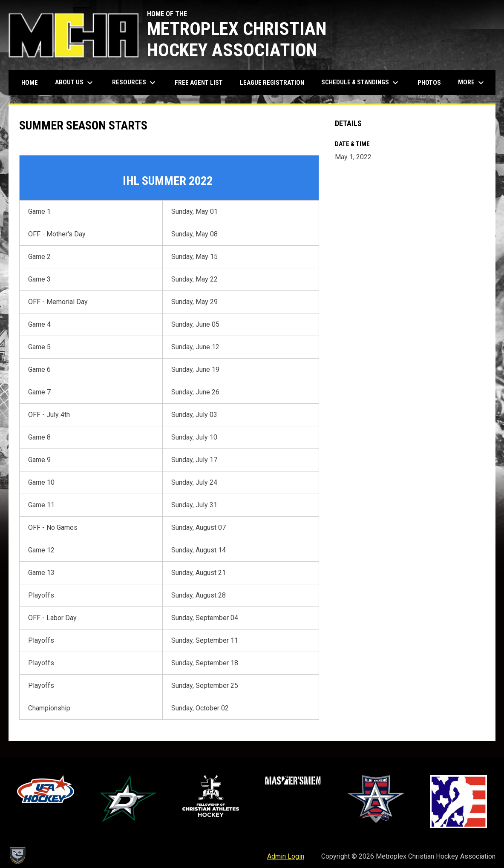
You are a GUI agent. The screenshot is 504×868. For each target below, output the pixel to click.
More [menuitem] (472, 83)
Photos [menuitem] (429, 83)
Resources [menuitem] (135, 83)
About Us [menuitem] (75, 83)
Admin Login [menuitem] (286, 856)
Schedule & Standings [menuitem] (361, 83)
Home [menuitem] (30, 83)
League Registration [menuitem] (272, 83)
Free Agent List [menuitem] (199, 83)
